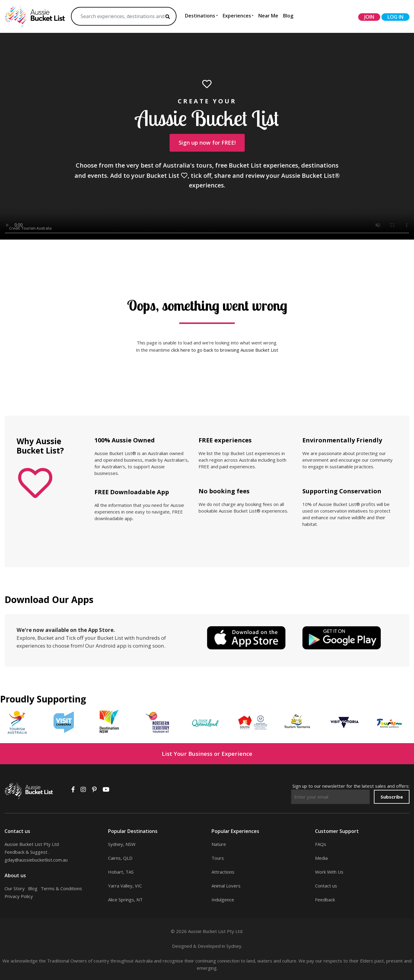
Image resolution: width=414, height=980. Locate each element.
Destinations (200, 16)
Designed (182, 946)
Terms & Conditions (61, 888)
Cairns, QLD (120, 858)
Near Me (268, 16)
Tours (218, 858)
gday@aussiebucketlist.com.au (36, 860)
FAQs (321, 844)
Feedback (325, 900)
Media (321, 858)
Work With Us (329, 872)
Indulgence (223, 900)
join (369, 17)
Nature (219, 844)
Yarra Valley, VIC (125, 886)
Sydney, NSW (122, 844)
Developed (209, 946)
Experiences (237, 16)
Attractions (223, 872)
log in (395, 17)
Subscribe (392, 797)
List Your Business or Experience (207, 754)
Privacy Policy (19, 896)
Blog (288, 16)
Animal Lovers (226, 886)
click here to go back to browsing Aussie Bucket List (225, 350)
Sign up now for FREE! (207, 143)
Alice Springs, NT (125, 900)
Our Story (15, 888)
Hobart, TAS (121, 872)
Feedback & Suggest (26, 852)
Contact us (326, 886)
